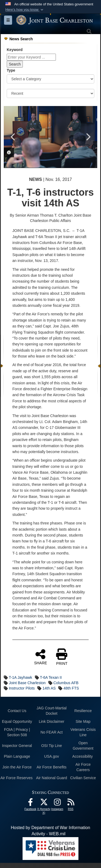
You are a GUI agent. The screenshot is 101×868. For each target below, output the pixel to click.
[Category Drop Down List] (50, 79)
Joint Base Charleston (27, 683)
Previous (13, 137)
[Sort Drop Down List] (50, 93)
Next (88, 137)
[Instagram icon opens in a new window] (57, 803)
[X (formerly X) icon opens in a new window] (44, 803)
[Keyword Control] (31, 57)
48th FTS (71, 688)
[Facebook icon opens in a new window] (30, 803)
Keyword (15, 50)
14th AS (49, 688)
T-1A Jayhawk (21, 677)
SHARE (41, 657)
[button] (25, 10)
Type (11, 70)
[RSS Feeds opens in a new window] (71, 803)
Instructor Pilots (22, 688)
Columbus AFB (66, 683)
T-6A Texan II (51, 677)
